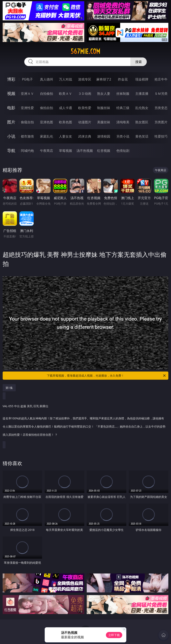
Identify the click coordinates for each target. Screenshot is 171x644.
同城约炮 (27, 151)
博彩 (11, 79)
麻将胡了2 (104, 79)
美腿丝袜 (104, 122)
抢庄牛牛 (161, 79)
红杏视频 (104, 151)
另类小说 (123, 136)
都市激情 (27, 136)
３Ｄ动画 (85, 94)
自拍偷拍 (47, 94)
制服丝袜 (104, 108)
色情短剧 (123, 151)
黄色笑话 (142, 136)
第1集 (9, 388)
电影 (11, 108)
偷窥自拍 (27, 122)
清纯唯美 (123, 122)
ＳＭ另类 (161, 94)
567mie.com (85, 51)
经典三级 (123, 108)
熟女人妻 (104, 94)
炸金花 (123, 79)
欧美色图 (66, 122)
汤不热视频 (85, 151)
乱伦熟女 (142, 108)
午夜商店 (47, 151)
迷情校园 (104, 136)
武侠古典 (85, 136)
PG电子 (27, 79)
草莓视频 (66, 151)
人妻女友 (66, 136)
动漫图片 (85, 122)
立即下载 (114, 635)
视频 (11, 93)
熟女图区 (142, 122)
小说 (11, 136)
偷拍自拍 (47, 108)
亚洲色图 (47, 122)
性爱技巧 (161, 136)
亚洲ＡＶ (27, 94)
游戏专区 (85, 79)
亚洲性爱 (27, 108)
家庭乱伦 (47, 136)
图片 (11, 122)
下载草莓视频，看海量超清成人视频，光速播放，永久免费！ (107, 376)
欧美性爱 (85, 108)
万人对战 (66, 79)
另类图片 (161, 122)
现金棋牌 (142, 79)
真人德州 (47, 79)
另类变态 (161, 108)
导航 (11, 151)
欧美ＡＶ (66, 94)
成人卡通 (66, 108)
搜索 (139, 62)
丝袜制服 (123, 94)
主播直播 (142, 94)
